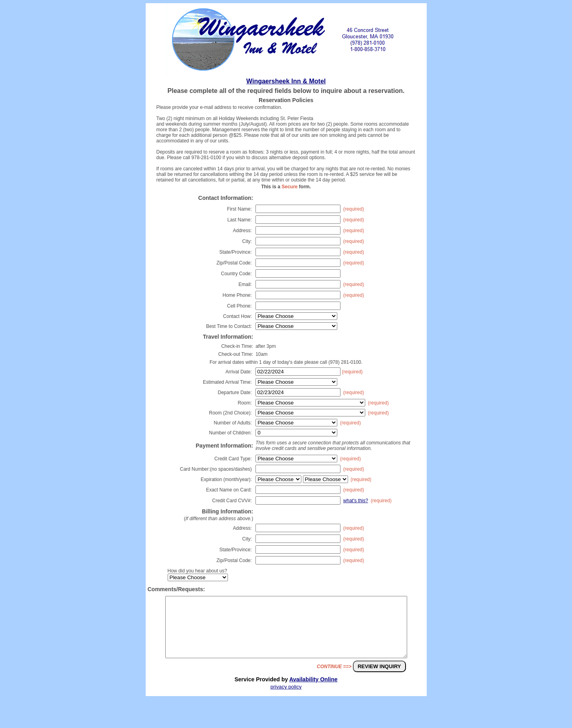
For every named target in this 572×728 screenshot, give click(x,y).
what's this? (356, 501)
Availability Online (314, 691)
